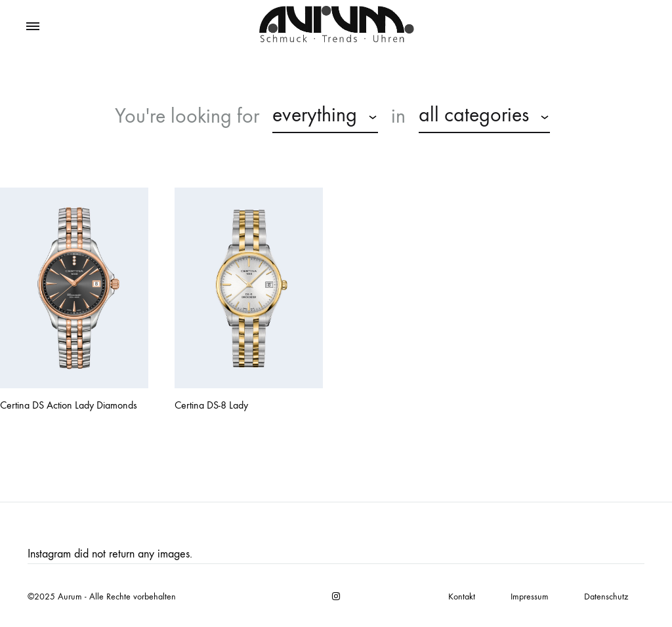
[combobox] (325, 117)
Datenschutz (606, 597)
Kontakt (462, 597)
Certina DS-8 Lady (211, 405)
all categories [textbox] (474, 115)
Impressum (530, 597)
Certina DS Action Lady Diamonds (69, 405)
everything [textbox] (315, 115)
